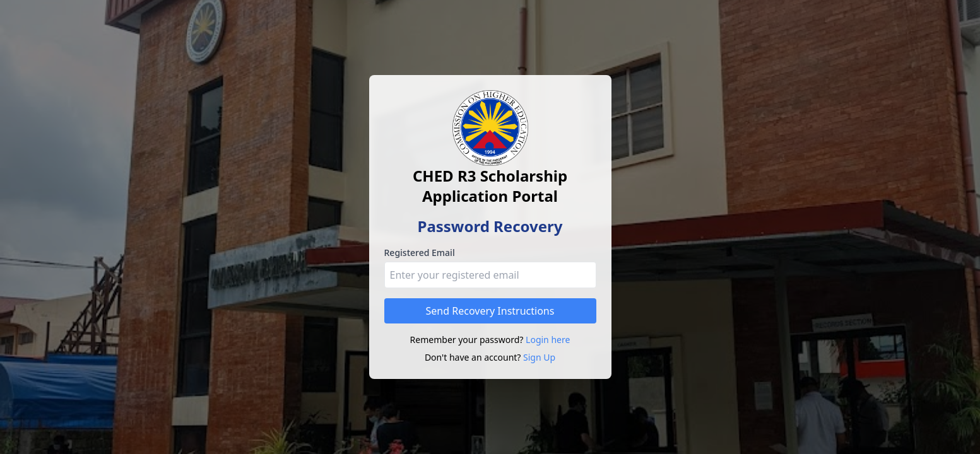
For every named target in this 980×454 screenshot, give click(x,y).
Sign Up (539, 357)
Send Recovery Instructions (490, 311)
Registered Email (420, 253)
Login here (548, 340)
